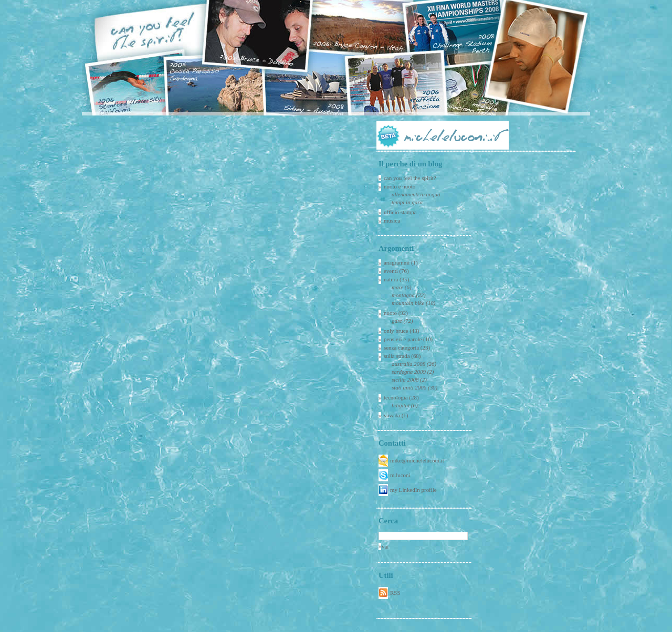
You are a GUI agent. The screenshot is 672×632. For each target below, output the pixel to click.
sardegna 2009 (409, 372)
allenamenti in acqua (416, 194)
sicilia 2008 (405, 380)
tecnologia (396, 397)
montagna (403, 295)
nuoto (390, 313)
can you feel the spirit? (410, 178)
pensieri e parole (403, 339)
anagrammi (397, 262)
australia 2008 (408, 364)
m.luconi (400, 475)
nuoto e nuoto (400, 186)
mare (397, 287)
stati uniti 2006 (409, 387)
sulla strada (397, 356)
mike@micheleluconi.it (417, 460)
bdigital (401, 405)
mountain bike (408, 303)
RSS (395, 593)
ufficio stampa (400, 212)
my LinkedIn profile (413, 490)
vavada (392, 415)
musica (392, 220)
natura (391, 279)
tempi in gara (407, 202)
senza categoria (401, 347)
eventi (391, 271)
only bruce (396, 331)
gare (397, 321)
